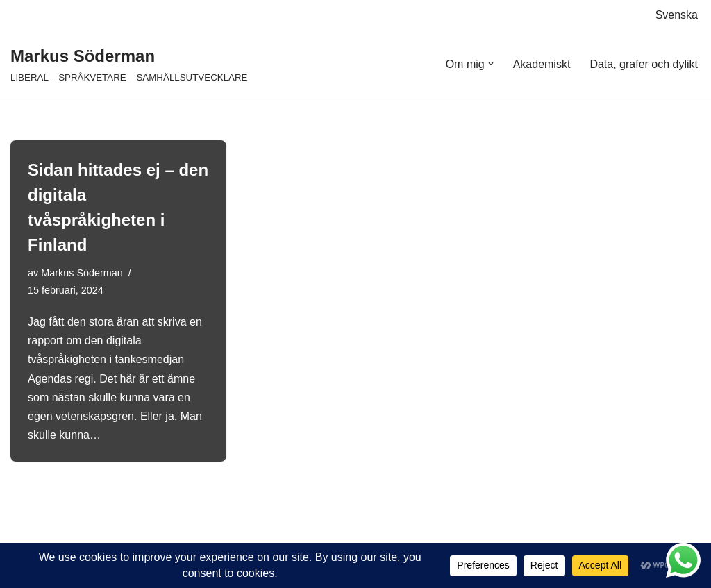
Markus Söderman (82, 273)
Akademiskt (542, 64)
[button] (491, 64)
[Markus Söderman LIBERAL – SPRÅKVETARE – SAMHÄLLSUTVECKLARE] (129, 64)
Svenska (677, 15)
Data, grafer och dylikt (644, 64)
